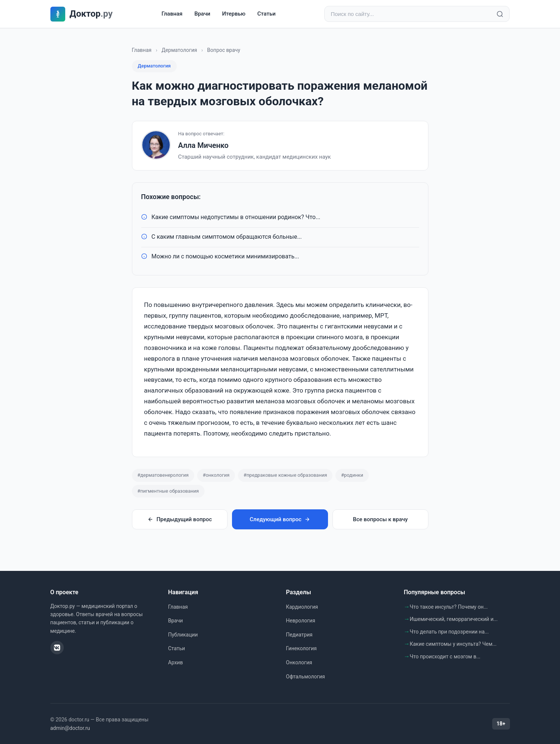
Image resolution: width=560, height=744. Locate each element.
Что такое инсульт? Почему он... (449, 607)
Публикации (183, 635)
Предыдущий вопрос (180, 519)
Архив (176, 662)
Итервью (234, 14)
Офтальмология (306, 677)
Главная (172, 14)
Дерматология (179, 50)
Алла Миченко (203, 145)
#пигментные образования (168, 491)
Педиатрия (299, 635)
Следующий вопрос (280, 519)
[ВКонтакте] (57, 648)
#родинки (352, 475)
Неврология (301, 621)
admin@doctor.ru (70, 728)
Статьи (266, 14)
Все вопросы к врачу (380, 519)
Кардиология (302, 607)
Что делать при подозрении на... (449, 632)
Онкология (299, 662)
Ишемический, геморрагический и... (454, 619)
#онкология (216, 475)
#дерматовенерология (163, 475)
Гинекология (301, 648)
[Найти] (500, 14)
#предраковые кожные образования (285, 475)
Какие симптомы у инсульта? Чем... (453, 644)
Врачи (202, 14)
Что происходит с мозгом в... (445, 657)
